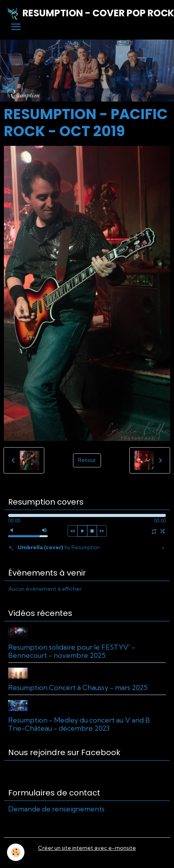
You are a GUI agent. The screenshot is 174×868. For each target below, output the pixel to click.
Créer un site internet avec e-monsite (87, 848)
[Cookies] (16, 852)
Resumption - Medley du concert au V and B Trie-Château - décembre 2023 (79, 724)
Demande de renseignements (56, 809)
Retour (87, 460)
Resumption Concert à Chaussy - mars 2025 (78, 687)
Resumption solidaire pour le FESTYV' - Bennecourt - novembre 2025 (72, 651)
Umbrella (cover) (59, 547)
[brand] (84, 13)
